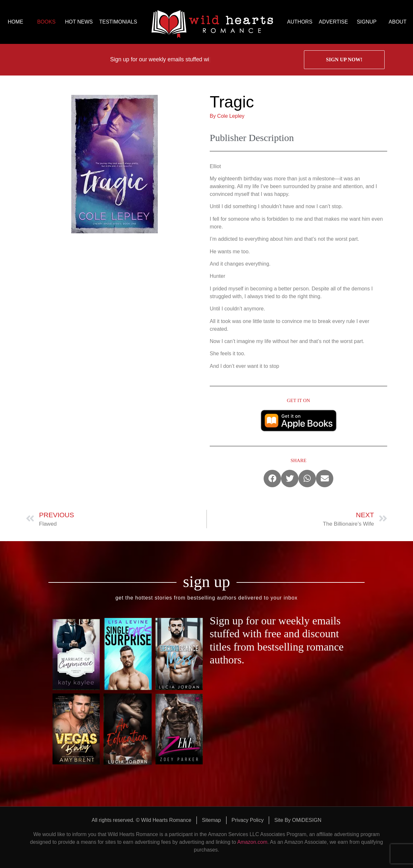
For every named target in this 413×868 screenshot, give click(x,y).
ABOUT (398, 22)
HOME (15, 22)
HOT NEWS (79, 22)
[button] (272, 479)
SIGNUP (367, 22)
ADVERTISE (333, 22)
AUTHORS (300, 22)
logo (212, 22)
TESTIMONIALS (118, 22)
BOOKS (46, 22)
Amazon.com (252, 842)
